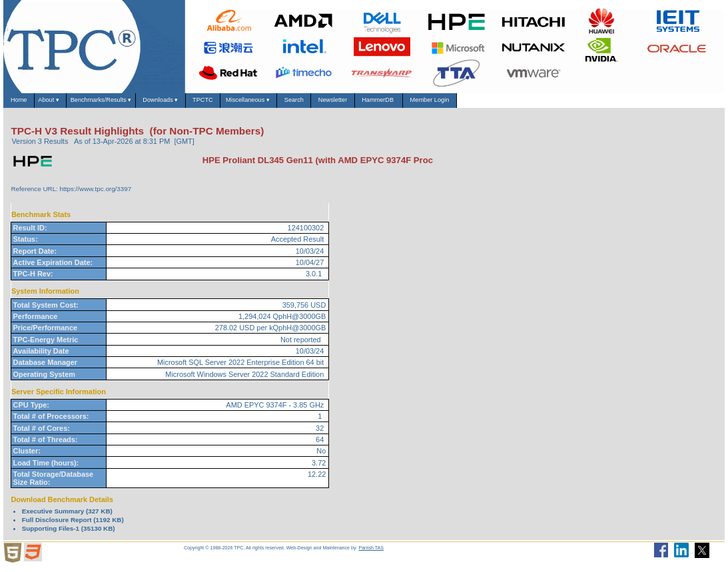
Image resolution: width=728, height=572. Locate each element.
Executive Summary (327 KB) (67, 517)
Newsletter (471, 104)
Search (416, 104)
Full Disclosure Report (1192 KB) (73, 526)
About (70, 104)
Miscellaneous (351, 104)
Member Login (608, 104)
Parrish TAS (371, 554)
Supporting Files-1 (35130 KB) (69, 534)
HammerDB (536, 104)
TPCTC (286, 104)
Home (25, 104)
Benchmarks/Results (142, 104)
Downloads (226, 104)
